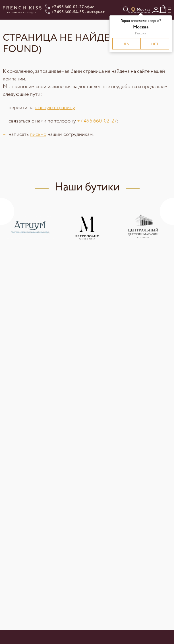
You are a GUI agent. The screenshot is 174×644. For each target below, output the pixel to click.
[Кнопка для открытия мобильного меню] (170, 10)
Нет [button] (155, 44)
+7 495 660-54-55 (68, 12)
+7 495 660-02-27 (68, 7)
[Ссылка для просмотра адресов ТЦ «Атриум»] (31, 227)
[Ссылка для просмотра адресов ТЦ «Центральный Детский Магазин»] (143, 227)
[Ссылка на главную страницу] (22, 10)
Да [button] (126, 44)
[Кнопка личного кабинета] (156, 10)
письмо (38, 134)
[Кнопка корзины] (164, 9)
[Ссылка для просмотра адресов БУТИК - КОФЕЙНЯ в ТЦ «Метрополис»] (87, 227)
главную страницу (55, 108)
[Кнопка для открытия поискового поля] (127, 10)
